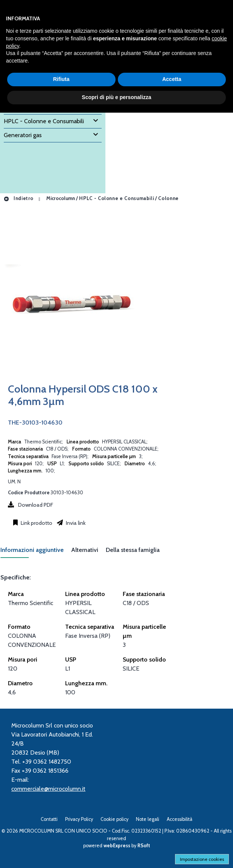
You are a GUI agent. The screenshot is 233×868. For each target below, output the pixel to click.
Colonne (168, 198)
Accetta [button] (172, 79)
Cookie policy (114, 819)
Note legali (148, 819)
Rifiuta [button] (61, 79)
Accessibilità (180, 819)
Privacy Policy (79, 819)
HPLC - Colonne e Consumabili (116, 198)
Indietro (18, 198)
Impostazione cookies (202, 859)
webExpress (117, 846)
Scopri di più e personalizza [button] (116, 97)
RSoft (144, 846)
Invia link (75, 523)
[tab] (36, 552)
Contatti (49, 819)
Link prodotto (36, 523)
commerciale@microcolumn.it (48, 789)
